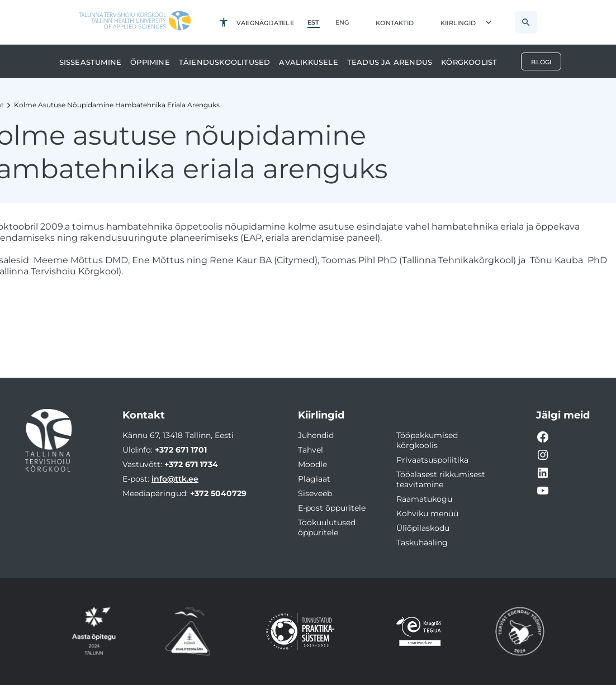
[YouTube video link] (543, 491)
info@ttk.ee (175, 479)
